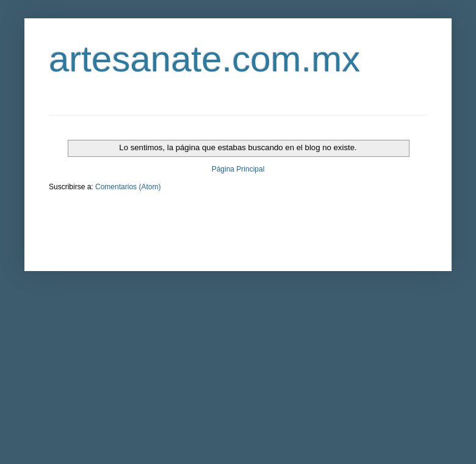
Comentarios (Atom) (128, 187)
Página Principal (238, 169)
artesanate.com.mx (204, 59)
